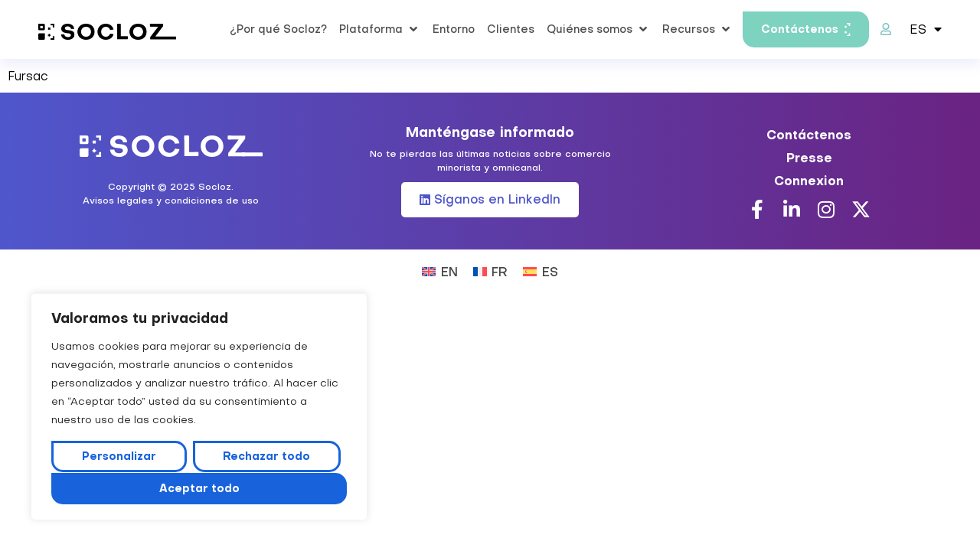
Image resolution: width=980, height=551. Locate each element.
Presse (809, 158)
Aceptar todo (199, 488)
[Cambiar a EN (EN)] (439, 271)
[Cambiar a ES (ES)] (540, 271)
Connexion (809, 181)
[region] (199, 407)
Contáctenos (809, 135)
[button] (380, 29)
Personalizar (119, 457)
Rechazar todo (266, 457)
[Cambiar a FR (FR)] (490, 271)
